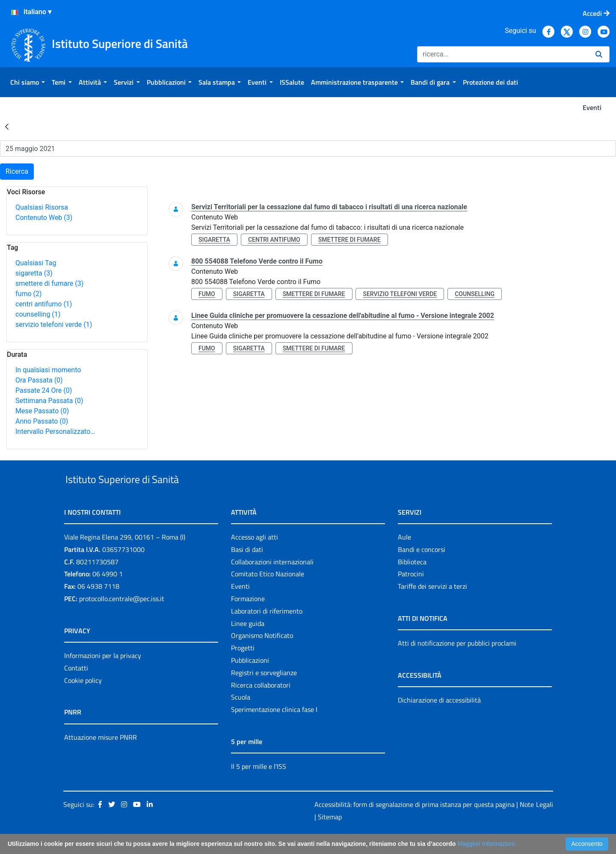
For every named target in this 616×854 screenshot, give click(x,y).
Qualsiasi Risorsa (42, 207)
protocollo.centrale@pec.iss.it (122, 618)
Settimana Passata (49, 401)
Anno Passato (42, 421)
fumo (29, 294)
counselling (38, 314)
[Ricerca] (503, 54)
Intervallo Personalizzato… (55, 431)
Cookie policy (83, 700)
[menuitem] (28, 82)
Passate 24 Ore (44, 390)
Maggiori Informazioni (486, 844)
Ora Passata (39, 380)
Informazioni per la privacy (103, 675)
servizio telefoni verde (54, 325)
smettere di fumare (49, 283)
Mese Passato (42, 411)
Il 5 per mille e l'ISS (259, 786)
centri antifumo (44, 304)
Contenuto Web (44, 218)
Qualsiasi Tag (36, 263)
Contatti (76, 688)
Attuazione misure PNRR (101, 757)
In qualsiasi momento (48, 370)
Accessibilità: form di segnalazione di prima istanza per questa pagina (415, 824)
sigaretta (34, 273)
